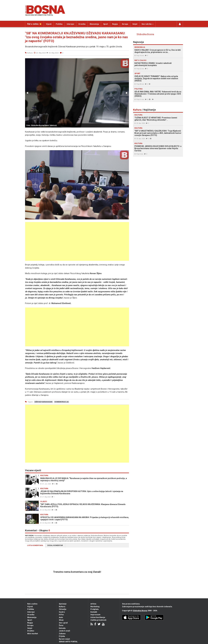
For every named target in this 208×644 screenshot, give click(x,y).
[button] (126, 61)
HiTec (61, 615)
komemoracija (62, 402)
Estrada (62, 628)
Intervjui (70, 24)
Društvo (31, 631)
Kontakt (94, 612)
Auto (61, 617)
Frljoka (62, 636)
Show (61, 620)
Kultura (62, 607)
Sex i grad (63, 623)
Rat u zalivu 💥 (34, 24)
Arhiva (93, 604)
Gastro (62, 612)
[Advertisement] (77, 241)
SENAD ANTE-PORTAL (68, 642)
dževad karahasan (43, 402)
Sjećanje (63, 604)
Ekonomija (94, 24)
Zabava (62, 634)
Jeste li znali (64, 631)
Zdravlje (63, 609)
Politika (59, 24)
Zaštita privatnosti (98, 620)
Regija (115, 24)
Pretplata (95, 609)
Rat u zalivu (32, 604)
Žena (61, 625)
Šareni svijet (64, 639)
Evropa (125, 24)
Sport (106, 24)
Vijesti (49, 24)
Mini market (33, 634)
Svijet (135, 24)
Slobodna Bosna (145, 34)
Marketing (95, 607)
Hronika (82, 24)
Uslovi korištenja (98, 617)
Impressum (95, 615)
